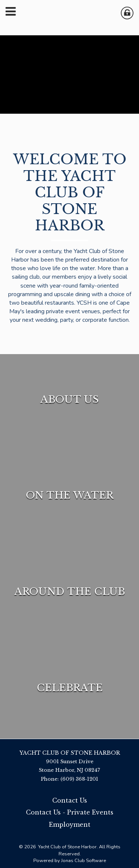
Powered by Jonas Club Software (70, 861)
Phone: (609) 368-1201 (69, 779)
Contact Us (70, 800)
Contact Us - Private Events (70, 812)
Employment (70, 825)
